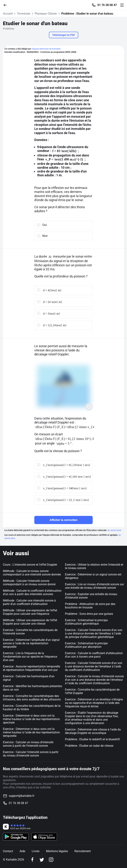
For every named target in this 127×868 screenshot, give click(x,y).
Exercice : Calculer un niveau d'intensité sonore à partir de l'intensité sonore (28, 744)
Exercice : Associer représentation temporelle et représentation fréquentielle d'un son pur (31, 668)
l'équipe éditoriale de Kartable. (46, 49)
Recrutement (83, 851)
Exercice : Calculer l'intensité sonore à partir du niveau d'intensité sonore (31, 754)
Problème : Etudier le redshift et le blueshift (92, 739)
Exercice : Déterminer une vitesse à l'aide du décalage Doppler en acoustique (93, 731)
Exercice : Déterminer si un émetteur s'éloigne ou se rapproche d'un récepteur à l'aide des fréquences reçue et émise (94, 703)
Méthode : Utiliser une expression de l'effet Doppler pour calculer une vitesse (30, 622)
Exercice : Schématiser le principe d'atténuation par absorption (86, 645)
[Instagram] (51, 860)
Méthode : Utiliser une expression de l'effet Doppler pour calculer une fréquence (30, 612)
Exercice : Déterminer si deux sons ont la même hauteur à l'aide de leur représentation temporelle (31, 732)
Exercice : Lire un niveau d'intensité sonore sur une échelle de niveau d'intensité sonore (94, 586)
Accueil (8, 14)
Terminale (24, 14)
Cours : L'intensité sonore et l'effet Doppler (30, 565)
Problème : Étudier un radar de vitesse (89, 746)
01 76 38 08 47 (107, 5)
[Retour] (7, 5)
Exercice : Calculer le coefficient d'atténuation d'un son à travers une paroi (94, 655)
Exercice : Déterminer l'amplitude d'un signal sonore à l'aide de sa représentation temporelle (31, 643)
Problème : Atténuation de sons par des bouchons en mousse (90, 606)
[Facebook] (32, 860)
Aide (22, 851)
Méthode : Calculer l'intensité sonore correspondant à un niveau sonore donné (29, 583)
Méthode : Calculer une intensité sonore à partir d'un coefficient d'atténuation (29, 602)
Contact (8, 851)
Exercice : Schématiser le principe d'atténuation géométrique (86, 622)
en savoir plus (114, 530)
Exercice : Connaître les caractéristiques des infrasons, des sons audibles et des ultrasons (32, 698)
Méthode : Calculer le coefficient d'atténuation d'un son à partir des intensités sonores (32, 592)
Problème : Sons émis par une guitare (89, 614)
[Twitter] (42, 860)
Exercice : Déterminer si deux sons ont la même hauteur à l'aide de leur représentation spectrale (31, 719)
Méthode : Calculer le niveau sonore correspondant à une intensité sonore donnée (32, 573)
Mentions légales (57, 851)
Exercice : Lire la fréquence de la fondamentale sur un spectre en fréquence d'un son (30, 657)
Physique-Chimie (46, 14)
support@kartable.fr (22, 796)
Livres (36, 851)
